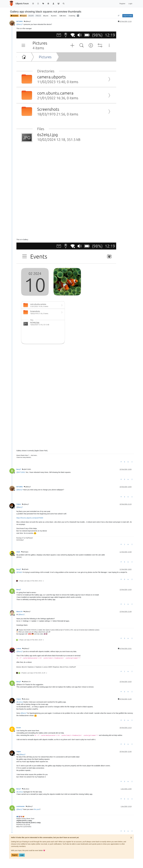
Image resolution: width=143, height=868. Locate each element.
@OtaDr (25, 569)
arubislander (21, 806)
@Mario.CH (26, 682)
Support (23, 16)
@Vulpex (25, 552)
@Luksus (26, 699)
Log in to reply (128, 16)
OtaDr (18, 552)
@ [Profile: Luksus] (20, 702)
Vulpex (19, 504)
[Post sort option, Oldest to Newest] (119, 16)
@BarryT (27, 21)
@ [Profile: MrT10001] (21, 472)
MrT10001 (20, 21)
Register (15, 855)
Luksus (19, 649)
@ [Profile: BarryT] (20, 24)
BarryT (19, 469)
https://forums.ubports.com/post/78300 (30, 518)
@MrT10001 (26, 469)
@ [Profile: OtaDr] (19, 572)
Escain (19, 728)
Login (22, 855)
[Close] (131, 838)
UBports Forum (22, 4)
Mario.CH (19, 612)
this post (37, 809)
